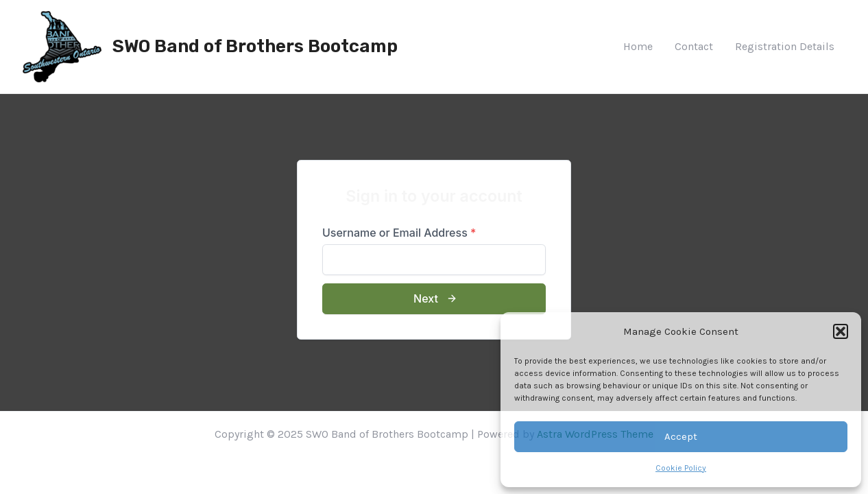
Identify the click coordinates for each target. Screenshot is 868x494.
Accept (681, 436)
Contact (694, 46)
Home (638, 46)
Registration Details (785, 46)
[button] (841, 331)
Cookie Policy (681, 468)
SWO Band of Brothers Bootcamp (255, 46)
